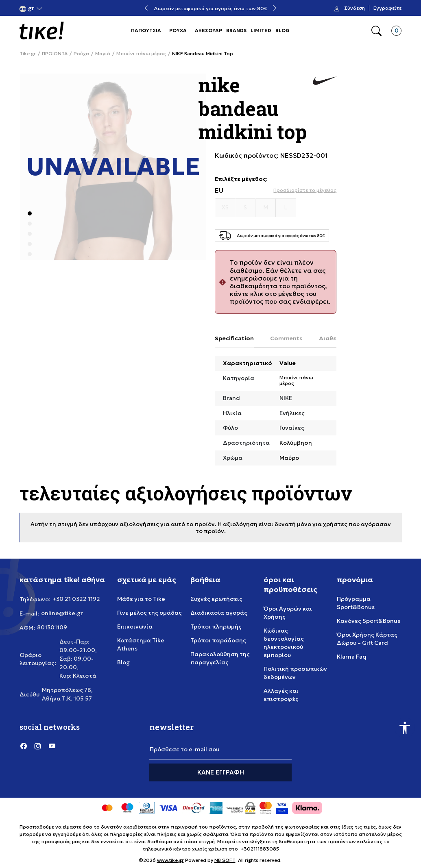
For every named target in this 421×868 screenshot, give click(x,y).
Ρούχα (81, 54)
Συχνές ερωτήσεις (216, 599)
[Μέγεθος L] (286, 208)
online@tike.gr (62, 613)
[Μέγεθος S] (245, 208)
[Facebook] (24, 746)
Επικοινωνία (135, 627)
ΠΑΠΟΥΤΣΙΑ (146, 30)
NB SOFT (225, 860)
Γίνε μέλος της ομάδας (149, 613)
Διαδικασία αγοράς (219, 613)
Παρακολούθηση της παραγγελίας (220, 658)
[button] (31, 8)
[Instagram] (38, 746)
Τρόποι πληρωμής (216, 627)
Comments (286, 338)
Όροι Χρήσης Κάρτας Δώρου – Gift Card (367, 639)
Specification (234, 338)
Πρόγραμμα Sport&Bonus (356, 603)
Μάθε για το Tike (141, 599)
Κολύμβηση (296, 443)
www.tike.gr (170, 860)
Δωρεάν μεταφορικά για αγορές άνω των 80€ (210, 8)
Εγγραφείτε (387, 8)
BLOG (282, 30)
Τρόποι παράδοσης (218, 640)
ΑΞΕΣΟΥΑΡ (208, 30)
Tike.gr (28, 54)
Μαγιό (103, 54)
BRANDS (236, 30)
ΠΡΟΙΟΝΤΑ (55, 54)
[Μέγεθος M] (266, 208)
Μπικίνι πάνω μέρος (141, 54)
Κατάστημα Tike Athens (141, 644)
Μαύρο (289, 458)
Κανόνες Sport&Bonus (369, 621)
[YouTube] (52, 746)
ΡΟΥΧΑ (178, 30)
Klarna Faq (352, 657)
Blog (123, 662)
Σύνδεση (354, 8)
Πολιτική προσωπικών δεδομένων (295, 673)
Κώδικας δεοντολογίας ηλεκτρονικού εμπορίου (284, 643)
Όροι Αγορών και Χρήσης (288, 613)
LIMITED (261, 30)
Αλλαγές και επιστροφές (281, 695)
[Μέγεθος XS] (225, 208)
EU (219, 190)
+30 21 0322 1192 (76, 599)
